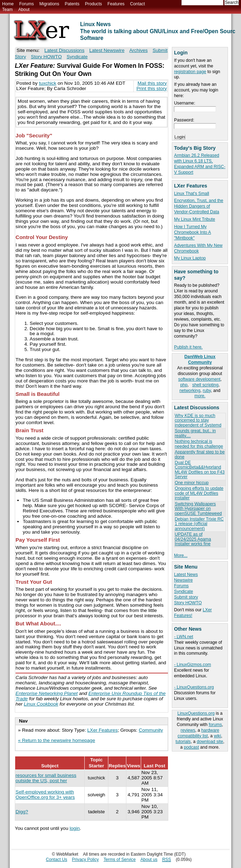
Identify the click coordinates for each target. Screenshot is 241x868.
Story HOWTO (188, 603)
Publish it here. (188, 347)
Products (94, 4)
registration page (190, 72)
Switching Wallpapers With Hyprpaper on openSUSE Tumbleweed (198, 509)
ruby (207, 391)
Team (7, 10)
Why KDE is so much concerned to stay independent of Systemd (198, 420)
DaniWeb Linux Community (200, 359)
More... (181, 555)
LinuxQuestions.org (196, 713)
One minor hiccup (192, 483)
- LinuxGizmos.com (192, 665)
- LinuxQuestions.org (194, 687)
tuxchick (47, 83)
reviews (188, 730)
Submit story (186, 597)
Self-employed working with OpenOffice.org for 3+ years (45, 795)
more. (200, 396)
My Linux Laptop (190, 258)
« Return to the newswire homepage (56, 740)
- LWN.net (183, 637)
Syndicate (183, 591)
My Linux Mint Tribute (194, 219)
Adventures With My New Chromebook (198, 248)
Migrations (49, 4)
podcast (191, 747)
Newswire (183, 580)
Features (116, 4)
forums (215, 725)
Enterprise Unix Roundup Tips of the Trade (91, 696)
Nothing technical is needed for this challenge (199, 444)
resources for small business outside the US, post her (46, 778)
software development (199, 379)
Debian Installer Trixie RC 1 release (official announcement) (199, 524)
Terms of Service (119, 860)
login (75, 828)
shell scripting (205, 385)
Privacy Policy (85, 860)
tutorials (183, 742)
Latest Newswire (107, 50)
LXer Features (102, 730)
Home (8, 4)
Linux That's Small (191, 194)
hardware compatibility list (198, 733)
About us (149, 860)
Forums (26, 4)
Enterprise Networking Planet (47, 693)
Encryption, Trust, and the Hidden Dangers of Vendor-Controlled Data (198, 206)
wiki (217, 736)
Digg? (22, 812)
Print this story (152, 88)
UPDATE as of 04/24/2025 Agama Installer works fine (193, 539)
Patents (72, 4)
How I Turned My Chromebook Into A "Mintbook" (192, 232)
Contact (137, 4)
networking (190, 391)
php (184, 385)
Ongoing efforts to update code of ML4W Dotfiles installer (199, 493)
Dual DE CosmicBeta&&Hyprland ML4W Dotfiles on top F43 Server (200, 470)
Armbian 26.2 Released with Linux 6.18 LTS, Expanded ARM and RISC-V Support (200, 164)
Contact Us (57, 860)
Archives (138, 50)
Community (151, 730)
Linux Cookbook (41, 704)
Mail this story (152, 83)
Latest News (186, 575)
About (24, 10)
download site (210, 742)
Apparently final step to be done (200, 454)
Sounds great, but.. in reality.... (195, 433)
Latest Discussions (64, 50)
